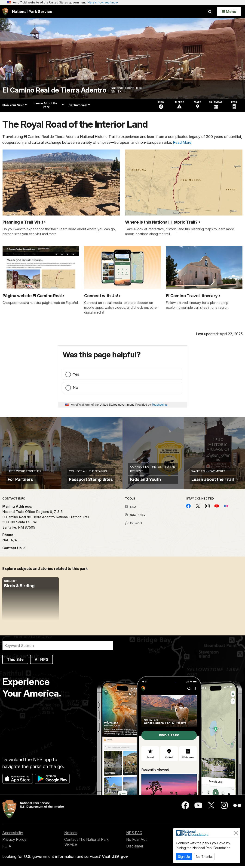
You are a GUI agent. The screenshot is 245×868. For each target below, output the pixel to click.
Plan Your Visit (15, 105)
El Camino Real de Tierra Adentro (54, 90)
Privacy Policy (14, 841)
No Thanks (204, 857)
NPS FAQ (134, 834)
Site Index (135, 517)
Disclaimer (135, 848)
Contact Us (12, 549)
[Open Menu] (229, 12)
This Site (15, 661)
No (75, 387)
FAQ (130, 508)
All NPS (41, 661)
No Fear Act (136, 841)
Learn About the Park (49, 105)
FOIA (7, 848)
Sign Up (184, 857)
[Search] (58, 647)
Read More (182, 142)
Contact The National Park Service (86, 843)
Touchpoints (160, 405)
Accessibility (13, 834)
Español (133, 525)
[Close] (236, 833)
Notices (71, 834)
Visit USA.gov (115, 858)
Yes (76, 374)
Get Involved (79, 105)
